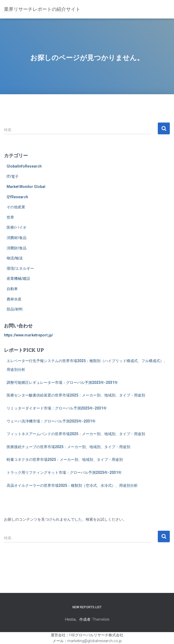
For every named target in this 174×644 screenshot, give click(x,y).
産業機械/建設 (18, 278)
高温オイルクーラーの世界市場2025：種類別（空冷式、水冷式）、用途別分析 (72, 485)
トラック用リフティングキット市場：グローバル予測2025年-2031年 (64, 472)
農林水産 (14, 299)
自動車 (12, 289)
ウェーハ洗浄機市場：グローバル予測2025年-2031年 (51, 421)
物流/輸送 (15, 258)
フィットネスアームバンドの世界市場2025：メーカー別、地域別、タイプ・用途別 (76, 434)
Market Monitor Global (26, 187)
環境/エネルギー (20, 268)
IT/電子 (13, 177)
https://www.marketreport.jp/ (29, 335)
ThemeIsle (101, 619)
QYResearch (17, 197)
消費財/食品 (17, 248)
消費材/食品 (17, 238)
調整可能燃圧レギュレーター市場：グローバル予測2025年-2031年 (62, 382)
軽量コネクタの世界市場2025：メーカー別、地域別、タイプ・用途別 (65, 460)
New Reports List (87, 607)
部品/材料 (15, 309)
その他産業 (16, 207)
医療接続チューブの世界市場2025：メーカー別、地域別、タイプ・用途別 (68, 447)
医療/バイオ (17, 227)
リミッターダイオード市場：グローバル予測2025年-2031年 (57, 408)
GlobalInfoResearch (24, 166)
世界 (10, 217)
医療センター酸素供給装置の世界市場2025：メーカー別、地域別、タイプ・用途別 (76, 395)
